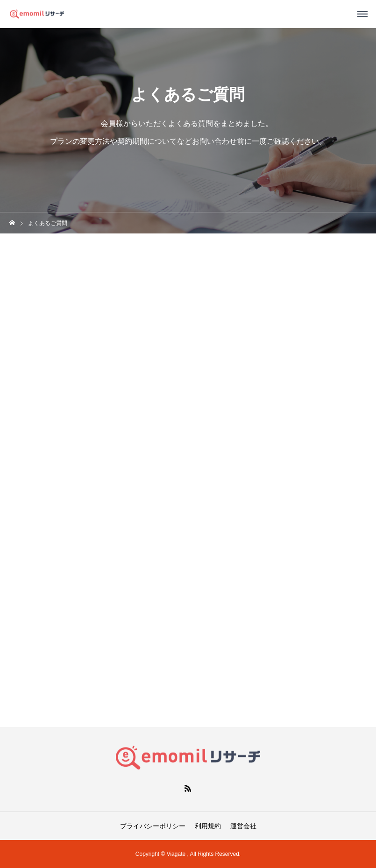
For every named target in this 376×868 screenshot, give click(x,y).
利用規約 (208, 826)
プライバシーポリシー (153, 826)
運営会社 (243, 826)
